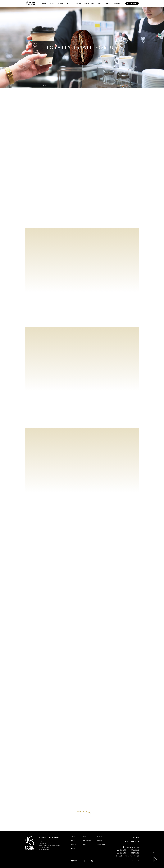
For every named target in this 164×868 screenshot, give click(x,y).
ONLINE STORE (101, 845)
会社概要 (136, 838)
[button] (42, 85)
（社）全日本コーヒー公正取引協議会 (129, 853)
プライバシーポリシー (131, 842)
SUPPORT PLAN (89, 3)
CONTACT (117, 3)
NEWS (52, 3)
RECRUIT (107, 3)
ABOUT (44, 3)
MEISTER (60, 3)
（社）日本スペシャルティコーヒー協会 (128, 856)
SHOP (99, 3)
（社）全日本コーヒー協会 (132, 847)
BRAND (78, 3)
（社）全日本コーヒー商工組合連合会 (129, 850)
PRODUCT (70, 3)
